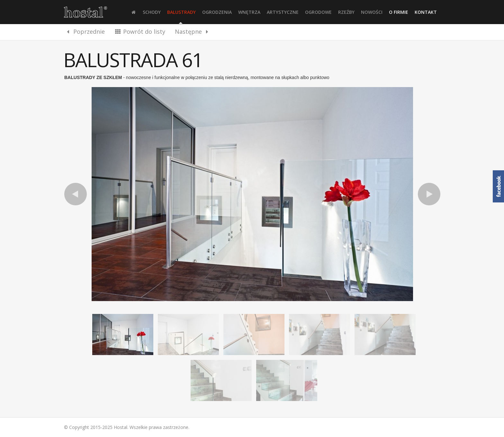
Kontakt (426, 12)
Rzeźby (346, 12)
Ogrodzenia (217, 12)
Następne (193, 31)
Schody (152, 12)
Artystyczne (283, 12)
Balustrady (181, 12)
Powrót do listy (140, 31)
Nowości (372, 12)
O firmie (399, 12)
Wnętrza (249, 12)
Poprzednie (85, 31)
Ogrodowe (318, 12)
